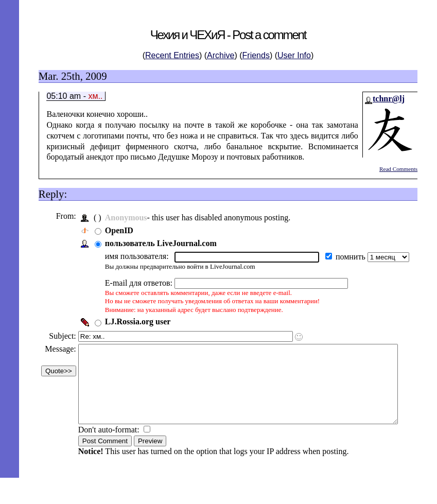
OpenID (118, 230)
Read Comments (398, 169)
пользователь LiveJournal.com (160, 243)
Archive (221, 55)
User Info (294, 55)
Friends (256, 55)
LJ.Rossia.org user (137, 321)
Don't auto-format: (109, 445)
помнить (351, 257)
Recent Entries (172, 55)
